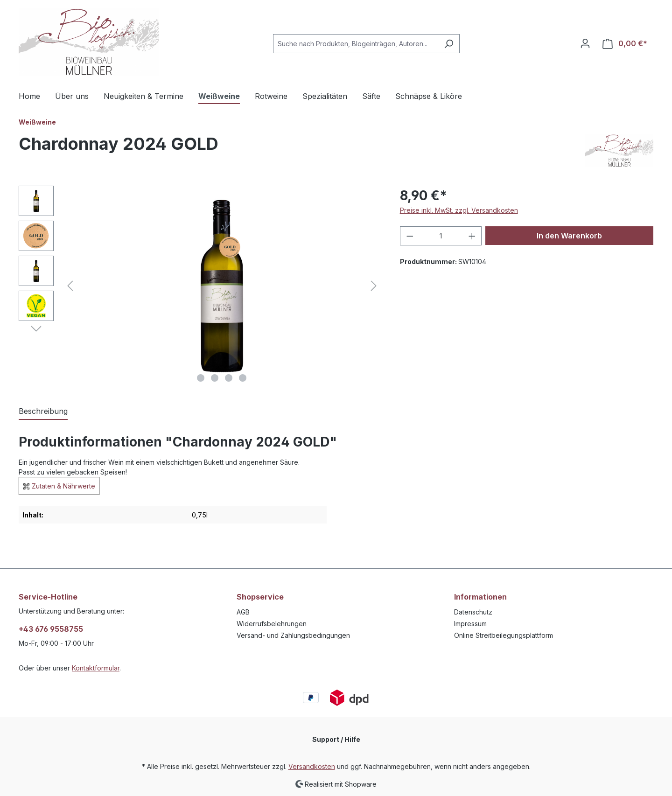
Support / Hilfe (336, 739)
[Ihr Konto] (585, 43)
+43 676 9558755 (51, 629)
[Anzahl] (441, 236)
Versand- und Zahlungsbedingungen (293, 635)
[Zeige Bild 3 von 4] (229, 378)
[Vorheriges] (70, 286)
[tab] (43, 412)
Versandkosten (312, 766)
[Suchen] (449, 44)
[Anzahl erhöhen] (472, 236)
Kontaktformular (96, 668)
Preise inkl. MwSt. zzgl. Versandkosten (459, 210)
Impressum (470, 624)
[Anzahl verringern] (410, 236)
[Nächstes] (374, 286)
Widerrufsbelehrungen (272, 624)
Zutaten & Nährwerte (63, 486)
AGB (243, 612)
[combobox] (356, 44)
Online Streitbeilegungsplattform (504, 635)
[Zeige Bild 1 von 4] (201, 378)
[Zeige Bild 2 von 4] (215, 378)
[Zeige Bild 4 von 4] (243, 378)
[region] (200, 286)
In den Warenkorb (569, 236)
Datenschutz (473, 612)
